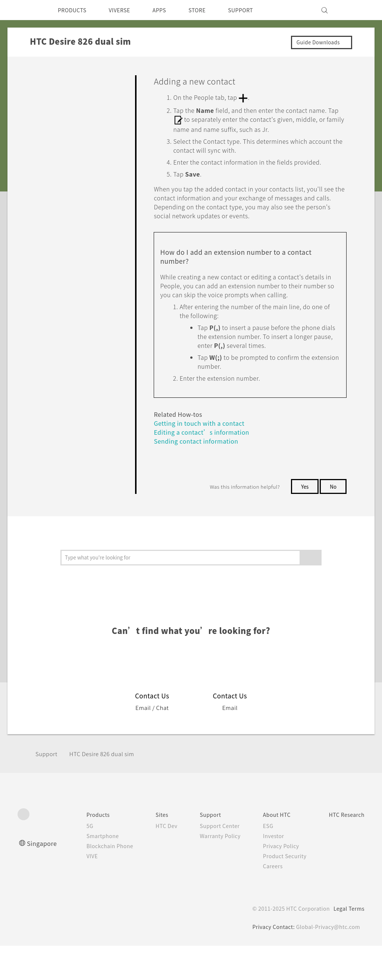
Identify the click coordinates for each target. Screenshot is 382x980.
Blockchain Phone (95, 880)
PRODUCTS (74, 10)
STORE (209, 10)
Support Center (211, 860)
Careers (266, 900)
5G (73, 860)
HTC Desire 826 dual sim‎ (107, 788)
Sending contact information (199, 475)
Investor (267, 870)
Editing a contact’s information (202, 467)
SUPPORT (256, 10)
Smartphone (87, 870)
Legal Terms (348, 943)
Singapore (43, 877)
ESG (262, 860)
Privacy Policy (275, 880)
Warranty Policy (212, 870)
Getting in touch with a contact (203, 458)
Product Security (279, 890)
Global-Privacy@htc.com (327, 961)
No (333, 521)
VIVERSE (126, 10)
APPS (169, 10)
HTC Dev (155, 860)
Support (47, 788)
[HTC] (26, 10)
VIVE (77, 890)
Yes (303, 521)
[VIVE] (354, 10)
